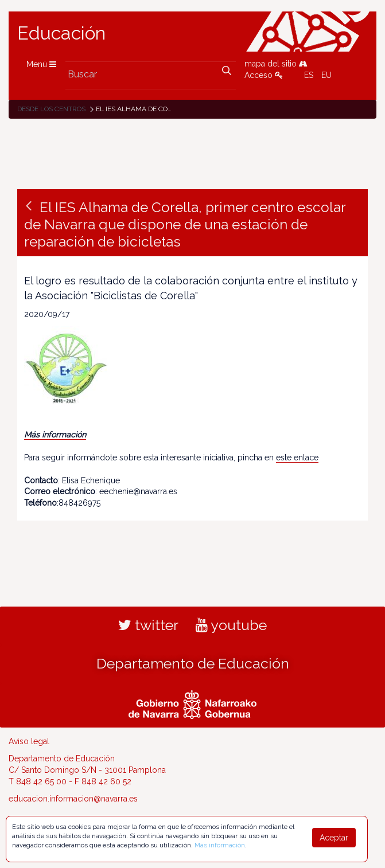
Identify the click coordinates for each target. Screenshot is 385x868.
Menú (41, 64)
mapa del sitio (276, 64)
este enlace (297, 458)
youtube (231, 625)
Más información (55, 435)
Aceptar (334, 838)
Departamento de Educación (193, 663)
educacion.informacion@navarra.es (73, 799)
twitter (148, 625)
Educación (61, 33)
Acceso (264, 75)
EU (326, 75)
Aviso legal (29, 741)
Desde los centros (51, 109)
